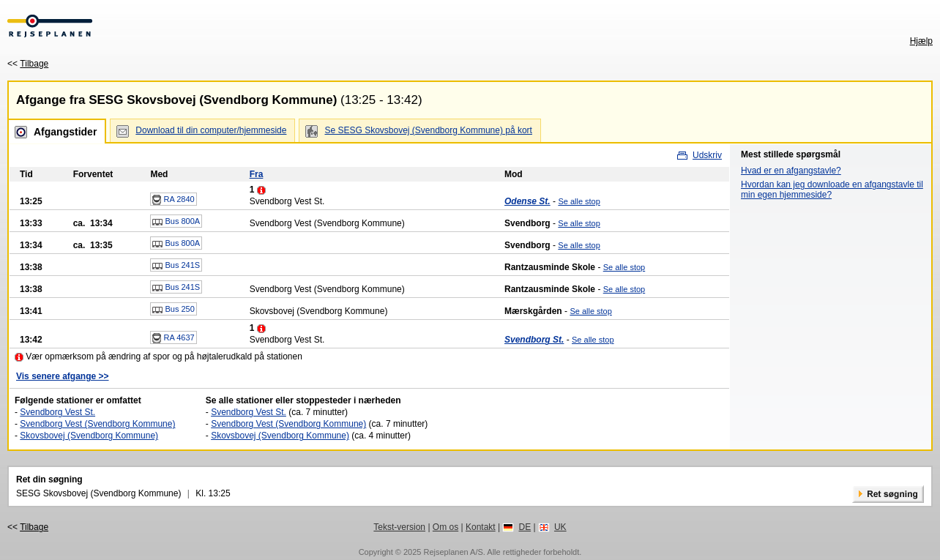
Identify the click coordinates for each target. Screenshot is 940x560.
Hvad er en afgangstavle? (791, 171)
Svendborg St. (534, 340)
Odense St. (527, 201)
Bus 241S (176, 266)
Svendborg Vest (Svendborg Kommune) (97, 424)
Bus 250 (173, 310)
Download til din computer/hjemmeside (211, 130)
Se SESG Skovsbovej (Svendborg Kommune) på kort (428, 130)
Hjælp (921, 41)
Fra (257, 174)
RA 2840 (173, 200)
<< (28, 64)
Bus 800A (176, 222)
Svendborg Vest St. (57, 412)
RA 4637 (173, 338)
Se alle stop (579, 201)
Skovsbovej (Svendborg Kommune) (89, 436)
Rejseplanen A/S (453, 552)
